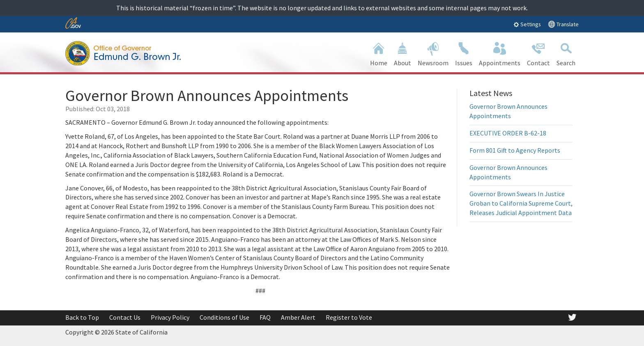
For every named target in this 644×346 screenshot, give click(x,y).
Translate (563, 24)
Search (566, 53)
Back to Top (82, 317)
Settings (527, 24)
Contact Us (125, 317)
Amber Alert (298, 317)
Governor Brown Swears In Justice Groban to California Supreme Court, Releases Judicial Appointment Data (521, 203)
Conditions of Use (224, 317)
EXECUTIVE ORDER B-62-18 (508, 133)
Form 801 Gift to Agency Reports (515, 150)
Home (379, 53)
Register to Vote (349, 317)
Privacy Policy (170, 317)
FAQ (265, 317)
